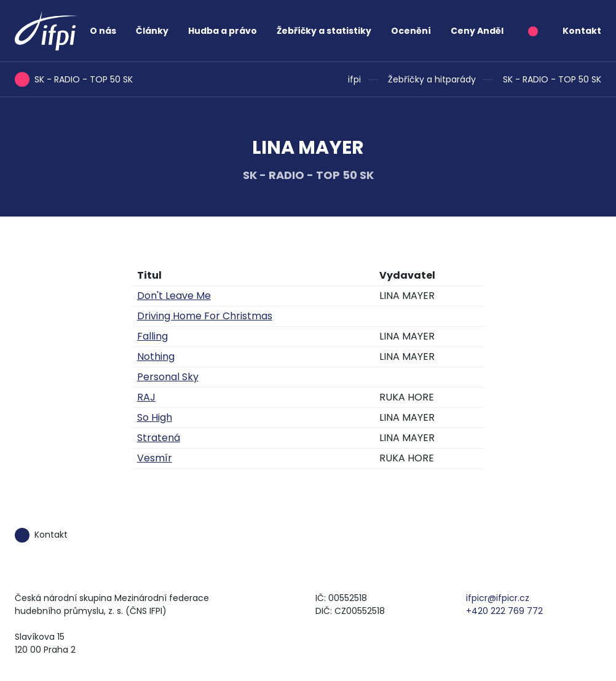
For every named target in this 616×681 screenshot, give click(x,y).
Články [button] (152, 31)
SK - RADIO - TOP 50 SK (552, 79)
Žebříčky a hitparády (432, 79)
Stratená (159, 438)
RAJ (146, 397)
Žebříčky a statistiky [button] (324, 31)
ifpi (354, 79)
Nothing (156, 356)
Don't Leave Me (174, 296)
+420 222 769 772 (504, 611)
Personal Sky (168, 377)
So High (155, 417)
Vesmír (155, 458)
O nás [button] (103, 31)
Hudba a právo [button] (223, 31)
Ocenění (411, 31)
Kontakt (582, 31)
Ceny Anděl (477, 31)
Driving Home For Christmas (205, 316)
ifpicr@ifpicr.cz (498, 598)
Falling (152, 336)
